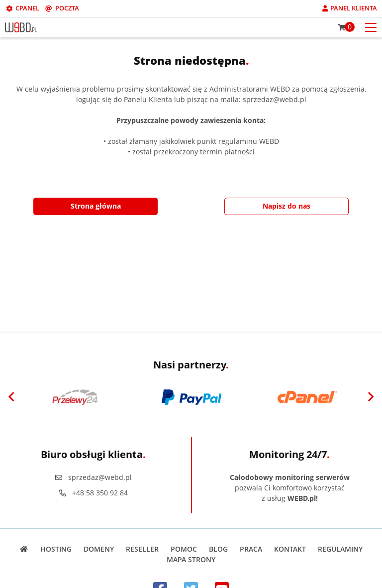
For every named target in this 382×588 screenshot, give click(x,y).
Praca (251, 549)
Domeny (99, 549)
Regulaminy (340, 549)
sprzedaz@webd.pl (93, 477)
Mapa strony (191, 559)
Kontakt (290, 549)
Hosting (56, 549)
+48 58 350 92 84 (93, 493)
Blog (218, 549)
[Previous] (11, 397)
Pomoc (184, 549)
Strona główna (96, 206)
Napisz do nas (286, 206)
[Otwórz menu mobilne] (371, 27)
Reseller (142, 549)
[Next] (371, 397)
